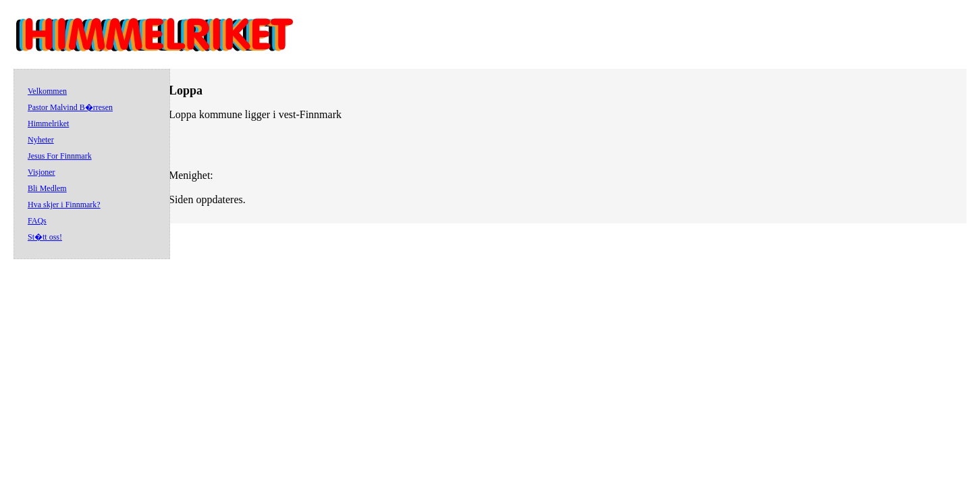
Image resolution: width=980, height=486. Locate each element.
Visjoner (42, 172)
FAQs (37, 221)
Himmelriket (48, 124)
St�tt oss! (45, 237)
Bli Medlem (47, 188)
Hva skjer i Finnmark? (64, 205)
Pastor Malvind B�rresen (70, 107)
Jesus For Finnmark (60, 156)
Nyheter (41, 140)
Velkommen (47, 91)
